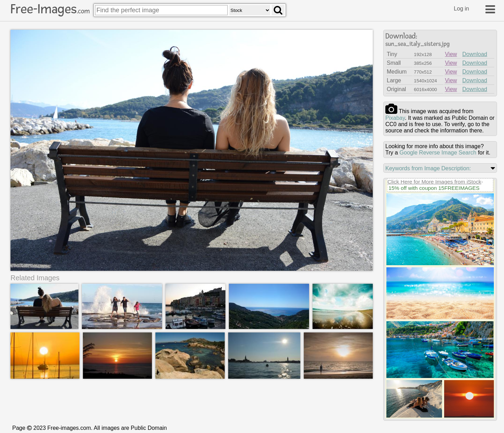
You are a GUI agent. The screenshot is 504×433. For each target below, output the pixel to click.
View (451, 54)
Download (475, 54)
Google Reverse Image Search (438, 153)
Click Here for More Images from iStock (434, 182)
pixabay (395, 118)
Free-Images (50, 9)
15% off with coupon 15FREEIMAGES (434, 188)
